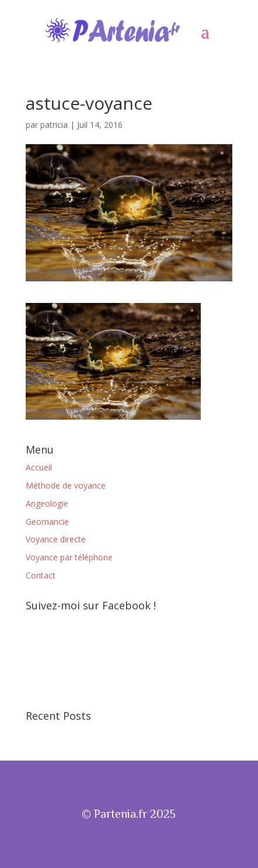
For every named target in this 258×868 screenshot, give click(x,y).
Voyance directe (56, 539)
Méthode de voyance (66, 485)
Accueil (39, 467)
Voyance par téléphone (69, 557)
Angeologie (47, 503)
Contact (41, 575)
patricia (54, 125)
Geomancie (47, 522)
